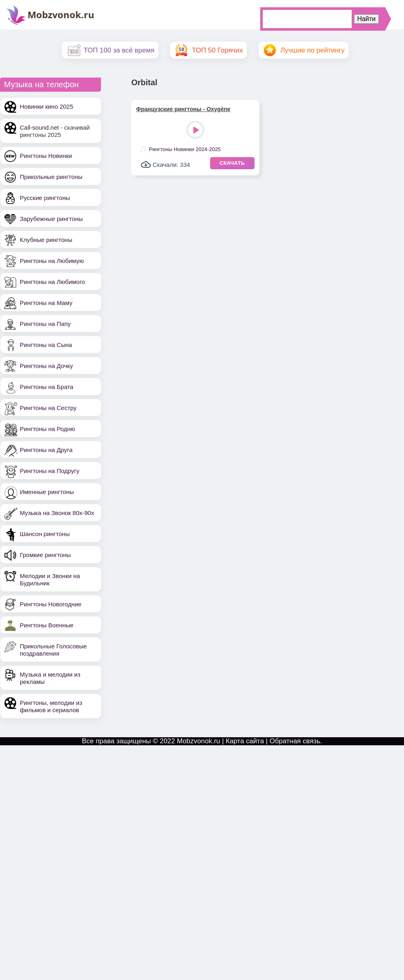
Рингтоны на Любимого (52, 282)
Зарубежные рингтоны (51, 219)
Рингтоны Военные (47, 625)
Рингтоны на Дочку (46, 366)
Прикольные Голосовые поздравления (53, 650)
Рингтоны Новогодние (51, 604)
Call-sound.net (39, 127)
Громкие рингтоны (45, 555)
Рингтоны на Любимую (52, 261)
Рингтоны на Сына (46, 345)
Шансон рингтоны (45, 534)
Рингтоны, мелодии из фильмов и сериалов (51, 706)
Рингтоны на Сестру (48, 408)
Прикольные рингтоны (51, 177)
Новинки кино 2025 (46, 106)
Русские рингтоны (45, 198)
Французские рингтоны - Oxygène (183, 109)
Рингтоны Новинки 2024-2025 (185, 149)
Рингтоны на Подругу (49, 471)
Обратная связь (295, 741)
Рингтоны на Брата (46, 387)
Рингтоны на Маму (46, 303)
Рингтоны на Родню (47, 429)
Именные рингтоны (47, 492)
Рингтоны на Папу (45, 324)
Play (196, 131)
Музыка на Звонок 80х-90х (57, 513)
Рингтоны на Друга (46, 450)
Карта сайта (245, 741)
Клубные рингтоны (46, 240)
